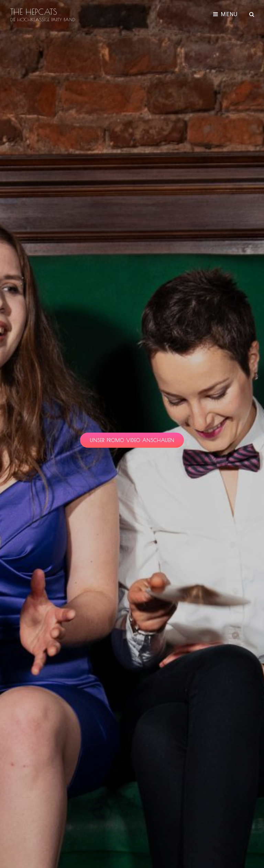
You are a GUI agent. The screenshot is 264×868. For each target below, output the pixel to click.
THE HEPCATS (34, 12)
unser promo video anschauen (137, 442)
